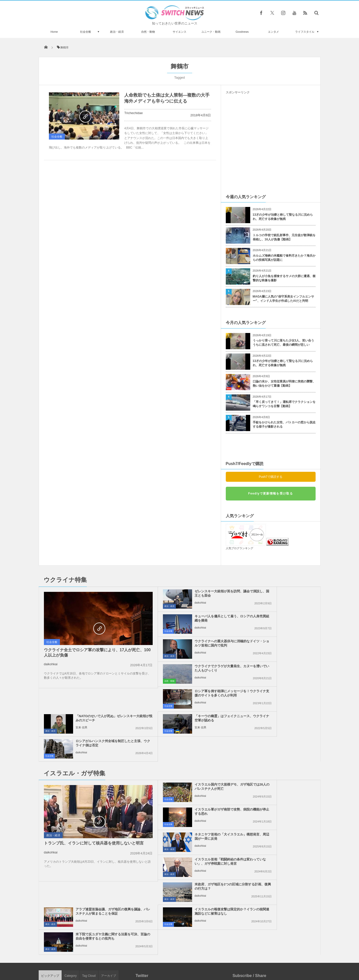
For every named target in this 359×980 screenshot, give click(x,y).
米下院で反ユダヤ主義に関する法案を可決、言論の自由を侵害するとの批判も (282, 789)
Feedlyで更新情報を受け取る (271, 493)
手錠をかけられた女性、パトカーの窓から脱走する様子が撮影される (284, 424)
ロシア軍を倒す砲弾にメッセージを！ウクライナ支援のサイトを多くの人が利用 (191, 645)
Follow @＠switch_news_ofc (179, 845)
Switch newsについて (99, 957)
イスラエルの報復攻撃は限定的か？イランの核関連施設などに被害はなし (191, 789)
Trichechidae (133, 113)
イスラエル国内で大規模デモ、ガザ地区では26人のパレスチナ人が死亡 (191, 714)
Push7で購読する (270, 477)
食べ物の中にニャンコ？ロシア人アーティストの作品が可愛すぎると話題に (96, 885)
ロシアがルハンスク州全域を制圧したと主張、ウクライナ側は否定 (282, 668)
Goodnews (242, 32)
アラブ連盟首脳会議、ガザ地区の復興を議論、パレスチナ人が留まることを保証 (282, 764)
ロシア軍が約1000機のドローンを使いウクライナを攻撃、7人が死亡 (96, 844)
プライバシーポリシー (159, 957)
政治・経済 (117, 32)
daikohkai (51, 664)
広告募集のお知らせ (261, 957)
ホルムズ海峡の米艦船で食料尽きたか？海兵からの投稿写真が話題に (284, 258)
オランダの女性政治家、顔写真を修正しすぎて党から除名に (96, 925)
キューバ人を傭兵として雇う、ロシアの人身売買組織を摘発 (282, 593)
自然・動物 (148, 32)
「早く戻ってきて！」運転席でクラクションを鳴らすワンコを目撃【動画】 (284, 404)
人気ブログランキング (239, 548)
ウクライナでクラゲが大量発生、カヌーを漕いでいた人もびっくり (282, 618)
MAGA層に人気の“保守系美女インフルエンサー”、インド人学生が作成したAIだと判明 (284, 299)
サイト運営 (129, 957)
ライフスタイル (305, 32)
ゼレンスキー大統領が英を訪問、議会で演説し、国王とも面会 (191, 593)
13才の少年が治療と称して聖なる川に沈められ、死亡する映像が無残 (283, 217)
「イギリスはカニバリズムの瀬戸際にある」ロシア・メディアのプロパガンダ (96, 864)
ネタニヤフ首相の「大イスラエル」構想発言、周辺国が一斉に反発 (191, 739)
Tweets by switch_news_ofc (179, 837)
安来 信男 (264, 653)
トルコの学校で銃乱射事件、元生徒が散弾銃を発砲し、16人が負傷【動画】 (284, 237)
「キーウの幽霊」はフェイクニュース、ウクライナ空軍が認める (191, 668)
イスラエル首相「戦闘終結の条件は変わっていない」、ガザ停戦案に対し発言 (282, 739)
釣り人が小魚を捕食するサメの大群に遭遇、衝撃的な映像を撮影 (284, 278)
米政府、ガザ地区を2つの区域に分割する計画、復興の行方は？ (190, 762)
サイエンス (179, 32)
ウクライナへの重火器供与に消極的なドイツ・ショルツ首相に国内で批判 (191, 620)
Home (54, 32)
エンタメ (273, 32)
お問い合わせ (191, 957)
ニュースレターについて (224, 957)
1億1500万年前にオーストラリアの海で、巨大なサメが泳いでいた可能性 (95, 905)
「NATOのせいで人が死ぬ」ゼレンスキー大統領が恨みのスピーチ (282, 643)
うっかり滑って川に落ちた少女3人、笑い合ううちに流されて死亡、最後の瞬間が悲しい (284, 343)
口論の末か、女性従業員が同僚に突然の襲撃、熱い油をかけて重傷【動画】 (284, 384)
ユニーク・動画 (211, 32)
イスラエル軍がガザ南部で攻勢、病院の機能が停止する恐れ (282, 712)
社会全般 (86, 32)
